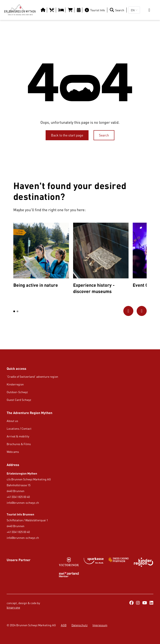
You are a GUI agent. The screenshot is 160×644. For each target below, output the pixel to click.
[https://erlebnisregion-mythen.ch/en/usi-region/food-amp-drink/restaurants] (52, 10)
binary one (13, 607)
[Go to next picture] (142, 311)
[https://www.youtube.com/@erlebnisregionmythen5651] (145, 603)
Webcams (13, 452)
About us (12, 421)
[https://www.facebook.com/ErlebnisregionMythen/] (131, 603)
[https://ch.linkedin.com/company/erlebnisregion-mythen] (151, 603)
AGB (64, 625)
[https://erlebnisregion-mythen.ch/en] (20, 10)
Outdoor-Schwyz (17, 392)
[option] (41, 256)
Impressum (100, 625)
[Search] (118, 10)
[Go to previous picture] (128, 311)
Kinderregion (15, 384)
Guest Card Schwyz (19, 400)
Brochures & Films (19, 444)
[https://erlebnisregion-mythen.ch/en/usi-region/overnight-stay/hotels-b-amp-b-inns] (62, 10)
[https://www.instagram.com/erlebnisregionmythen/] (138, 603)
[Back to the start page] (67, 135)
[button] (14, 311)
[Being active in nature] (41, 256)
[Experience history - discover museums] (101, 259)
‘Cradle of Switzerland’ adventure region (32, 377)
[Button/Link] (43, 10)
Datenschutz (79, 625)
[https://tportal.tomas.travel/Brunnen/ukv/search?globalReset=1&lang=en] (71, 10)
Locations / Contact (19, 429)
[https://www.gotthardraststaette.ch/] (94, 562)
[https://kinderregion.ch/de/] (143, 562)
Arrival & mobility (18, 436)
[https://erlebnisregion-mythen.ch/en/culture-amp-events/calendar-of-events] (79, 10)
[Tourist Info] (96, 10)
